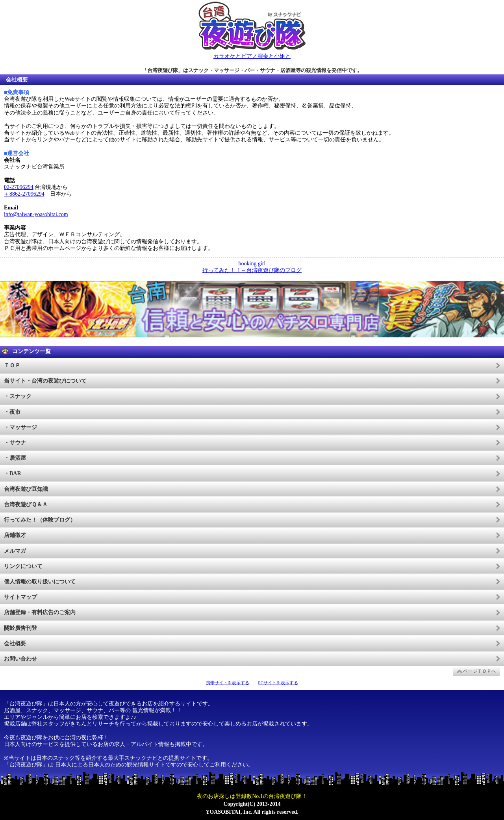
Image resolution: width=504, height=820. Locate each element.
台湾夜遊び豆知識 (26, 489)
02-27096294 (19, 187)
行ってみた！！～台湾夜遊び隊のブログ (252, 270)
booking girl (252, 264)
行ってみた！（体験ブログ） (40, 520)
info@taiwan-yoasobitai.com (36, 214)
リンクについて (23, 566)
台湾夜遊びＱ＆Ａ (26, 504)
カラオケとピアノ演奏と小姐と (252, 56)
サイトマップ (20, 597)
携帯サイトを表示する (228, 683)
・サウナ (15, 443)
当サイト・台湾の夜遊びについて (45, 381)
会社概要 (15, 643)
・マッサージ (20, 427)
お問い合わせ (20, 659)
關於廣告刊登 (20, 628)
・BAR (13, 473)
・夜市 (12, 412)
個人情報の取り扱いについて (40, 582)
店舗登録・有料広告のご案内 (40, 612)
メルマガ (15, 551)
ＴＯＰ (12, 366)
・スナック (18, 396)
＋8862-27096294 (24, 194)
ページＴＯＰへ (480, 671)
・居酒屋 (15, 458)
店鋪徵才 (15, 535)
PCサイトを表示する (278, 683)
